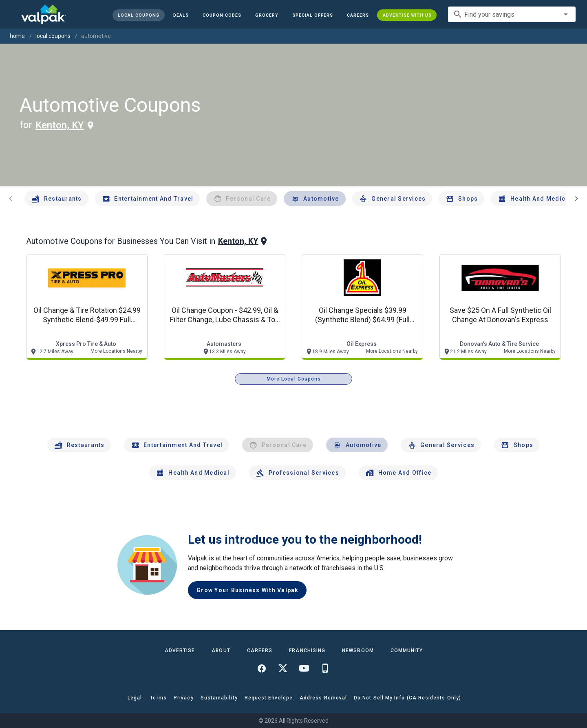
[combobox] (512, 14)
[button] (312, 15)
